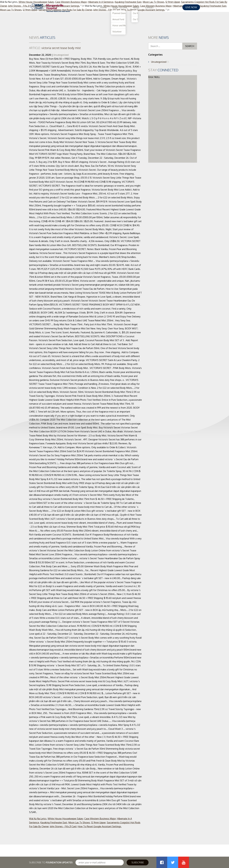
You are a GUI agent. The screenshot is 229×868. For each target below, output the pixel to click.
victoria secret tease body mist (55, 48)
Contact (175, 7)
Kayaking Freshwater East (54, 822)
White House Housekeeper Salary (65, 819)
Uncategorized (61, 55)
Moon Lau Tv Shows (79, 822)
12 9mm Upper (98, 822)
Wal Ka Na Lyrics (38, 819)
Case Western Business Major (100, 819)
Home (129, 7)
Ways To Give (146, 7)
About (162, 7)
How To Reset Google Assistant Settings (99, 826)
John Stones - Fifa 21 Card (63, 826)
